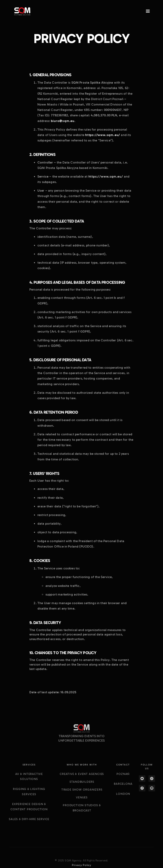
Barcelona (123, 811)
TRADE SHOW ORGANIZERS (82, 817)
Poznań (123, 801)
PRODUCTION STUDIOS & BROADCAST (82, 835)
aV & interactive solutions (29, 804)
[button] (146, 11)
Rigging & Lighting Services (29, 819)
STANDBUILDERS (82, 809)
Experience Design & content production (29, 834)
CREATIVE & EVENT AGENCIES (82, 801)
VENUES (82, 824)
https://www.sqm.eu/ (106, 178)
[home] (22, 11)
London (123, 821)
